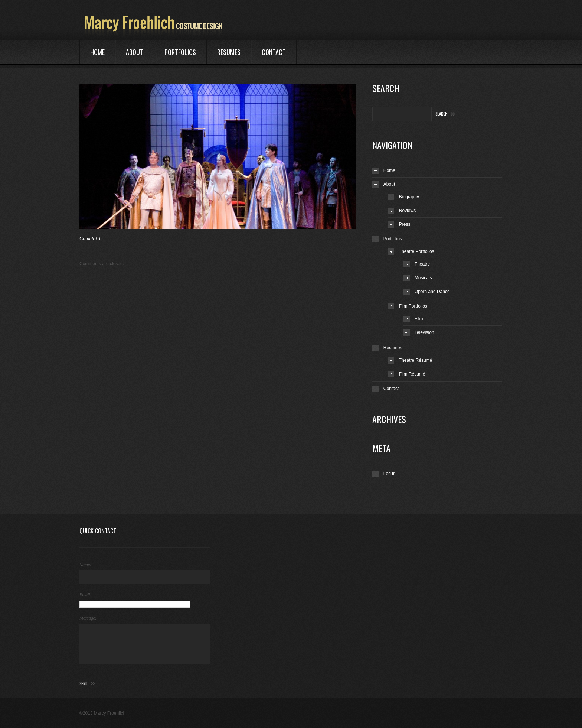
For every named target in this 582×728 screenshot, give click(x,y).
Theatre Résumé (416, 360)
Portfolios (180, 52)
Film (419, 319)
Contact (274, 52)
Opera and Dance (432, 292)
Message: (88, 618)
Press (405, 224)
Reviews (407, 211)
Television (424, 332)
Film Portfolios (413, 306)
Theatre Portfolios (417, 251)
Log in (390, 474)
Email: (86, 595)
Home (97, 52)
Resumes (229, 52)
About (135, 52)
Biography (409, 197)
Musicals (423, 278)
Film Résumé (412, 374)
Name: (85, 565)
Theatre (422, 264)
